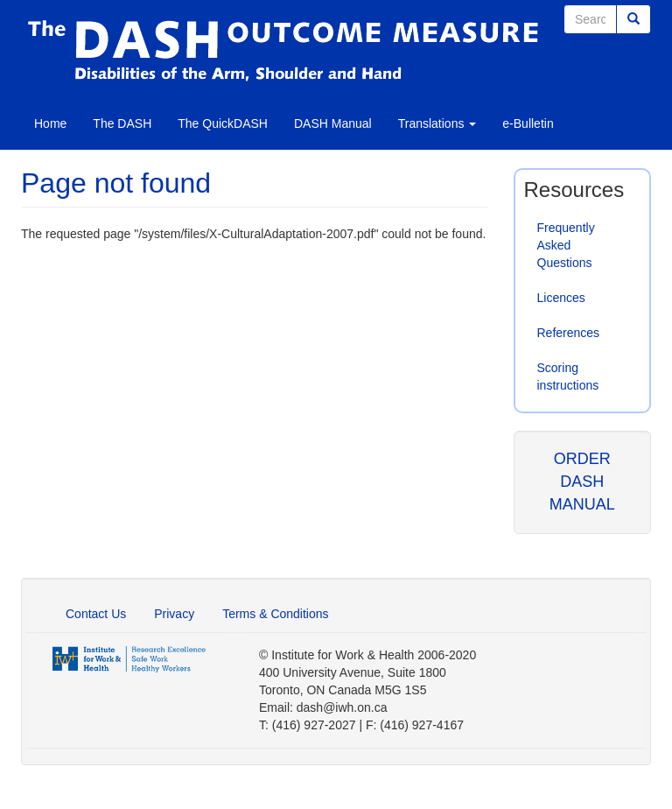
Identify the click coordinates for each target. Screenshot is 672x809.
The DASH (122, 123)
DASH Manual (333, 123)
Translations (437, 123)
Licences (561, 298)
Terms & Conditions (275, 614)
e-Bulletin (528, 123)
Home (50, 123)
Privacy (174, 614)
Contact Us (96, 614)
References (569, 333)
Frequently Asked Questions (566, 245)
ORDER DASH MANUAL (582, 481)
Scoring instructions (568, 376)
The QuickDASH (223, 123)
